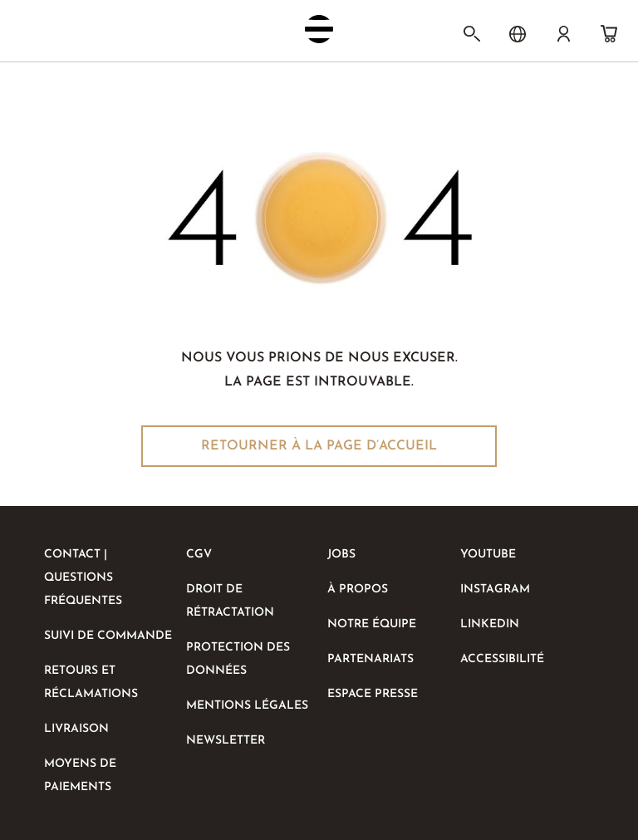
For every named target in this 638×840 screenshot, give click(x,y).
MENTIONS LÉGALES (247, 706)
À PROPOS (358, 589)
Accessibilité (502, 659)
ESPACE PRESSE (373, 694)
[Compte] (563, 34)
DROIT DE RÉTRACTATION (230, 601)
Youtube (488, 555)
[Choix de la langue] (518, 34)
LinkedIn (490, 624)
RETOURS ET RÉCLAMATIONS (91, 683)
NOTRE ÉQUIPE (372, 624)
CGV (199, 555)
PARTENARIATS (371, 659)
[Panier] (609, 34)
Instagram (495, 589)
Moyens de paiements (80, 776)
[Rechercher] (472, 34)
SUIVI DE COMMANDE (108, 636)
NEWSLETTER (226, 741)
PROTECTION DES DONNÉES (238, 659)
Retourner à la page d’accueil (319, 446)
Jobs (341, 555)
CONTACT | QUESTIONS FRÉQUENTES (83, 578)
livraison (76, 729)
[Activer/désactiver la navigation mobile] (44, 32)
